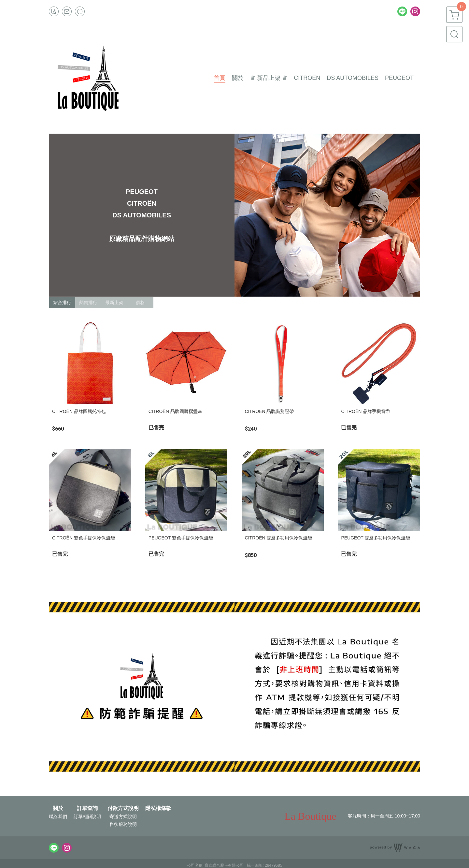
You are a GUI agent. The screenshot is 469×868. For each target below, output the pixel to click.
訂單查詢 (87, 808)
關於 (58, 808)
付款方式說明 (123, 808)
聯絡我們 (58, 817)
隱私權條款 (158, 808)
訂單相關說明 (87, 817)
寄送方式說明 (123, 817)
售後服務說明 (123, 824)
